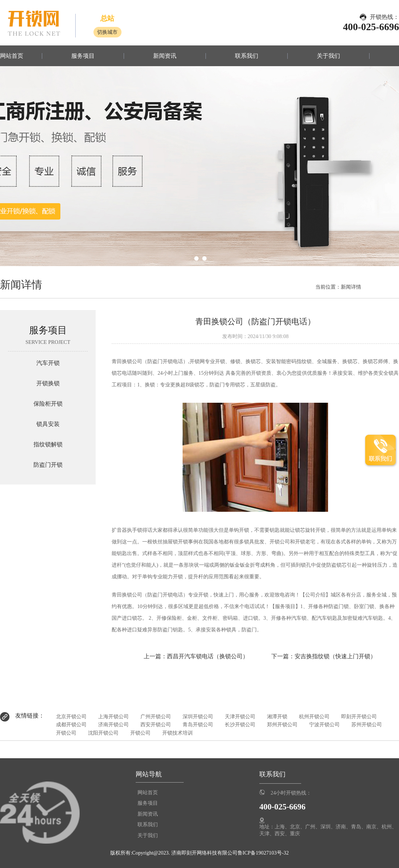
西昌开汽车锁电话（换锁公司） (208, 656)
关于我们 (328, 56)
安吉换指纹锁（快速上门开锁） (335, 656)
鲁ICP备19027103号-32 (263, 853)
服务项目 (83, 56)
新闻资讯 (165, 56)
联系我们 (247, 56)
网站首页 (12, 56)
